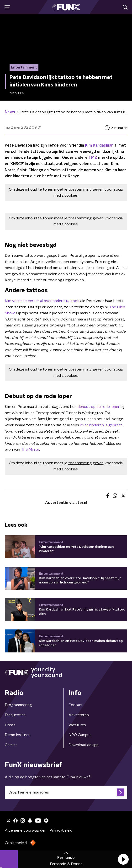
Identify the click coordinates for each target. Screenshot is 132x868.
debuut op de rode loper (99, 407)
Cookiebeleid (16, 843)
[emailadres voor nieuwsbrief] (66, 792)
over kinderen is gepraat (101, 425)
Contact (76, 705)
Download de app (84, 745)
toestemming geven (86, 189)
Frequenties (15, 715)
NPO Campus (80, 735)
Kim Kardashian (99, 145)
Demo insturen (18, 735)
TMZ (93, 158)
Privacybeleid (61, 830)
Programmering (18, 705)
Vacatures (77, 725)
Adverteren (79, 715)
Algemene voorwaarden (26, 830)
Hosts (10, 725)
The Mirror (30, 450)
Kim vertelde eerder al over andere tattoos (42, 301)
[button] (123, 859)
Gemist (11, 745)
